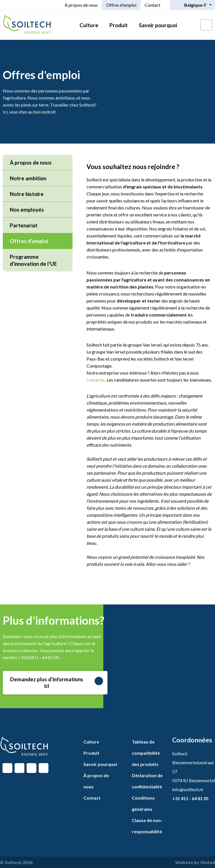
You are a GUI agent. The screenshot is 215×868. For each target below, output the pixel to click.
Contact (153, 5)
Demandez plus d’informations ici (57, 682)
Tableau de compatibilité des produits (146, 753)
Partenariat (24, 225)
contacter (96, 380)
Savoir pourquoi (158, 25)
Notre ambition (28, 178)
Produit (119, 25)
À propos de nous (81, 5)
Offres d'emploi (121, 5)
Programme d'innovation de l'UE (33, 260)
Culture (89, 25)
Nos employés (27, 210)
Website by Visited (195, 862)
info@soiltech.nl (188, 789)
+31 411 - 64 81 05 (190, 798)
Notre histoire (27, 194)
